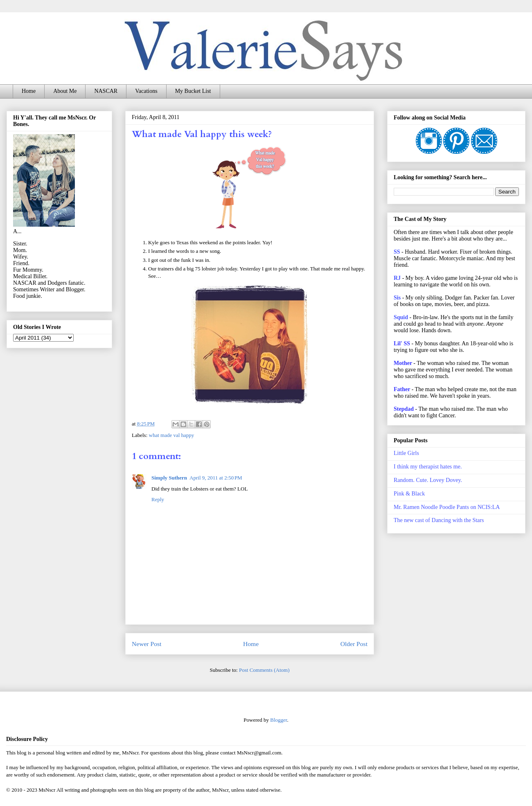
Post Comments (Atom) (264, 670)
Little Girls (406, 453)
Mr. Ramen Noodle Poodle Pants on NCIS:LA (447, 507)
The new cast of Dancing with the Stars (439, 520)
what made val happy (172, 435)
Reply (158, 499)
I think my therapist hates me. (428, 467)
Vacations (146, 91)
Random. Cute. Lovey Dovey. (428, 480)
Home (29, 91)
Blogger (278, 720)
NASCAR (106, 91)
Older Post (354, 644)
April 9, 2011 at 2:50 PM (216, 478)
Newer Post (147, 644)
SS (397, 252)
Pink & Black (409, 494)
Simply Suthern (169, 478)
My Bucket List (193, 91)
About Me (65, 91)
